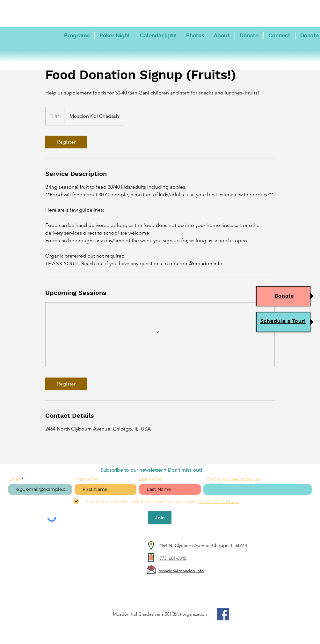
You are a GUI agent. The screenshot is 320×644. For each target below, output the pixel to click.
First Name (86, 479)
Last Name (150, 479)
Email (15, 479)
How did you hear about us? (232, 479)
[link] (66, 142)
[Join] (160, 517)
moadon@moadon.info (181, 571)
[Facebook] (223, 614)
